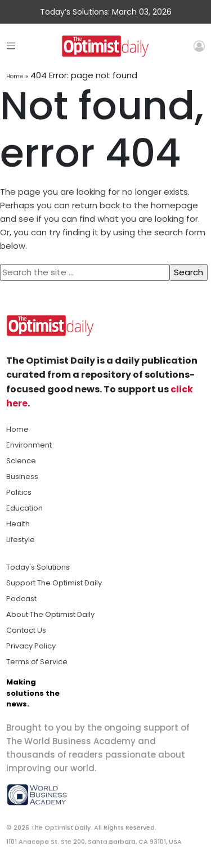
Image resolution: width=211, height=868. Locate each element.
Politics (19, 492)
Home (15, 76)
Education (24, 508)
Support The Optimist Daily (54, 583)
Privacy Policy (31, 646)
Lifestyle (21, 540)
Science (21, 461)
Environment (29, 445)
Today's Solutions (38, 567)
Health (18, 524)
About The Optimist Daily (50, 614)
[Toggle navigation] (11, 46)
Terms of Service (37, 662)
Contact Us (26, 630)
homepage (174, 205)
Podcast (21, 599)
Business (22, 476)
